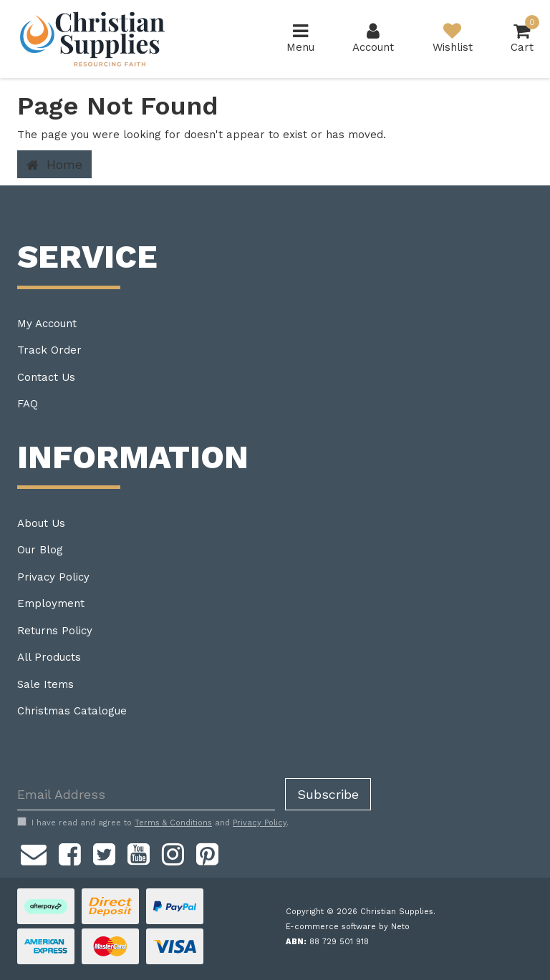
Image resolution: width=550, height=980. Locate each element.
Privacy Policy (53, 577)
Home (54, 165)
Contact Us (46, 377)
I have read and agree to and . (153, 823)
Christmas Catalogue (72, 711)
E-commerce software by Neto (348, 927)
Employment (51, 603)
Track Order (49, 350)
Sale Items (45, 684)
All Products (49, 657)
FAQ (28, 404)
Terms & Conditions (173, 823)
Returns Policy (55, 631)
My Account (47, 324)
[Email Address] (146, 794)
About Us (41, 523)
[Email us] (34, 852)
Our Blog (40, 550)
